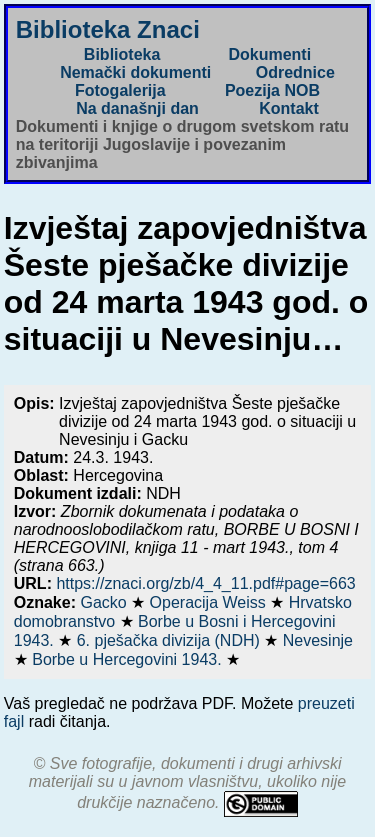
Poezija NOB (272, 90)
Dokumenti (269, 54)
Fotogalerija (120, 90)
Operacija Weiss (210, 602)
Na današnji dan (137, 108)
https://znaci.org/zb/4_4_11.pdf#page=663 (205, 583)
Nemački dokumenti (135, 72)
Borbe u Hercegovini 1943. (129, 659)
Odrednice (295, 72)
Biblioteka (122, 54)
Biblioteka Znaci (108, 29)
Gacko (105, 602)
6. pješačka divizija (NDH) (171, 640)
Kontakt (289, 108)
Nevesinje (318, 640)
